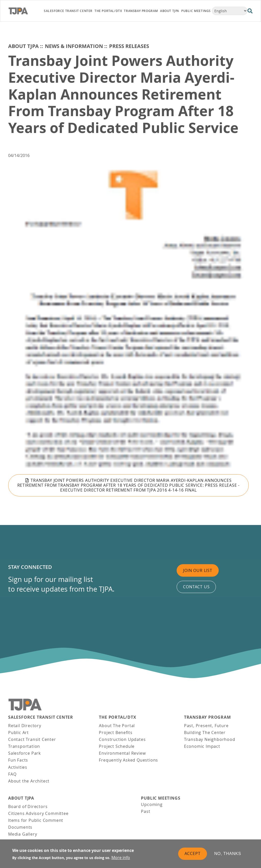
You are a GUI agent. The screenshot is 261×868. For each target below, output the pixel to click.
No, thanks (228, 854)
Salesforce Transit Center (41, 717)
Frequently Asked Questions (128, 760)
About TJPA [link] (170, 11)
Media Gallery (23, 834)
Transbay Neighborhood (210, 739)
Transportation (24, 746)
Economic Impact (202, 746)
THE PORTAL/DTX (118, 717)
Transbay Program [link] (141, 11)
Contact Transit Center (32, 739)
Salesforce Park (24, 753)
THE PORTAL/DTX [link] (108, 11)
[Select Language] (230, 11)
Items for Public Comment (36, 820)
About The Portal (117, 726)
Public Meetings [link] (196, 11)
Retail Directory (25, 726)
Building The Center (205, 732)
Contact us (196, 587)
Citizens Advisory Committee (38, 813)
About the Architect (29, 781)
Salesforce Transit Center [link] (68, 11)
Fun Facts (18, 760)
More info (121, 858)
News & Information (74, 46)
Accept (193, 853)
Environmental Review (122, 753)
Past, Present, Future (206, 726)
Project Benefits (116, 732)
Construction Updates (122, 739)
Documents (20, 827)
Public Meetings (161, 798)
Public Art (18, 732)
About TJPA (23, 46)
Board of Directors (28, 806)
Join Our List (198, 570)
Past (146, 811)
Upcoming (152, 804)
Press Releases (129, 46)
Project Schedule (117, 746)
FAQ (12, 774)
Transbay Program (207, 717)
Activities (18, 767)
